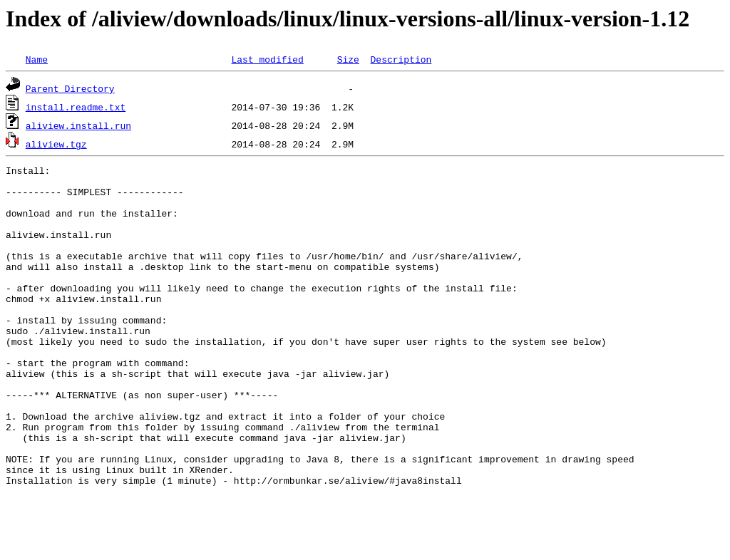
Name (37, 59)
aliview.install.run (78, 125)
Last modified (267, 59)
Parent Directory (70, 88)
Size (348, 59)
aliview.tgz (56, 144)
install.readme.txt (76, 107)
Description (401, 59)
